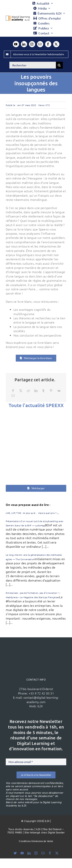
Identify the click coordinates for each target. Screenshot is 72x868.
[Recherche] (59, 65)
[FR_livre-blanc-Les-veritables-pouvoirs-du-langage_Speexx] (36, 445)
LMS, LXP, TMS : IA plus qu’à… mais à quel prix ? (31, 513)
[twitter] (56, 44)
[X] (21, 391)
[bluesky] (15, 853)
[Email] (13, 396)
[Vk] (59, 391)
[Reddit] (28, 391)
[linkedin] (24, 44)
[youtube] (16, 44)
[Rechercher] (33, 65)
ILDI (40, 706)
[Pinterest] (51, 391)
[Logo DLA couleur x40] (18, 17)
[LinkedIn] (36, 391)
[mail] (40, 44)
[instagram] (32, 44)
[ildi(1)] (36, 645)
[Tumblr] (43, 391)
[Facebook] (13, 391)
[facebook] (48, 44)
